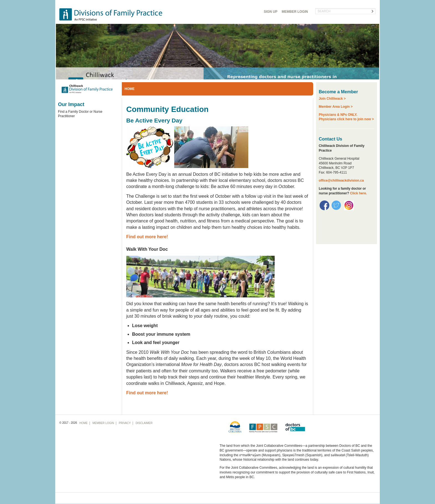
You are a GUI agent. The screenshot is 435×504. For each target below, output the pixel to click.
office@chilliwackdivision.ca (341, 180)
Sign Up (271, 12)
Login (295, 12)
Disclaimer (144, 423)
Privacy (125, 423)
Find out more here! (147, 237)
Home (130, 89)
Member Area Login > (336, 107)
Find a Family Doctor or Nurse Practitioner (80, 114)
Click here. (359, 193)
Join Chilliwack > (332, 99)
